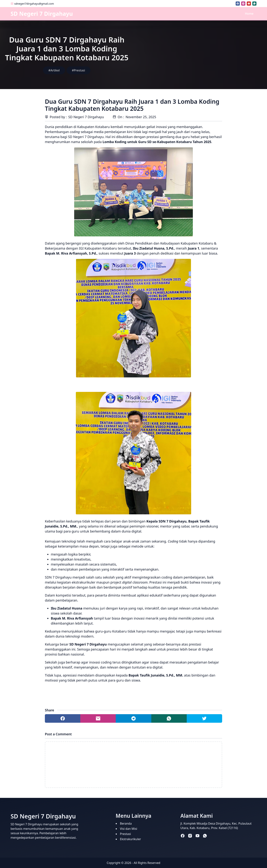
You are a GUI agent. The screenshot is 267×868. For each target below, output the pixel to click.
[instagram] (243, 4)
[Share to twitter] (204, 718)
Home (249, 14)
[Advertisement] (200, 55)
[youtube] (249, 4)
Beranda (126, 823)
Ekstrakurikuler (131, 839)
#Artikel (54, 70)
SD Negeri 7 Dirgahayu (42, 14)
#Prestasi (79, 70)
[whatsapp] (254, 4)
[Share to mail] (98, 718)
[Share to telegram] (133, 718)
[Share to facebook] (63, 718)
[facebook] (238, 4)
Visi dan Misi (129, 829)
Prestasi (125, 834)
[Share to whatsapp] (169, 718)
